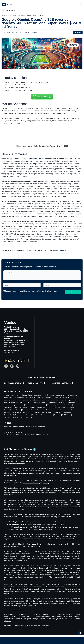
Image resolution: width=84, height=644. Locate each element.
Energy (55, 414)
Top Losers (69, 423)
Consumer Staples (66, 414)
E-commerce (22, 420)
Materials (69, 412)
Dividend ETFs (37, 398)
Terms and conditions (21, 435)
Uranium (22, 395)
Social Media (8, 417)
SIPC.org (52, 491)
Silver (15, 395)
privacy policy (47, 634)
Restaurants (46, 409)
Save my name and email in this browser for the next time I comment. (31, 291)
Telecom (71, 409)
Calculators (8, 435)
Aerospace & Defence (32, 409)
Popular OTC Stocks (44, 425)
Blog (15, 15)
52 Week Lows (59, 420)
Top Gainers (21, 412)
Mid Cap (16, 406)
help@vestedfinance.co (13, 350)
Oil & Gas (44, 406)
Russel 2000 (38, 401)
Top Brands (55, 403)
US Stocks (22, 15)
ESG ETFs (66, 398)
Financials (35, 414)
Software (19, 409)
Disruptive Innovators (40, 417)
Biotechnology (9, 409)
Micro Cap (65, 403)
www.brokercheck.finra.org (34, 491)
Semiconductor (40, 412)
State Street (24, 403)
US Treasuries (9, 398)
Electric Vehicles (10, 420)
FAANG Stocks (9, 425)
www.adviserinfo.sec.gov (29, 482)
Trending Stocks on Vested (25, 425)
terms (36, 634)
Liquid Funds (45, 395)
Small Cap (8, 406)
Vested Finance (6, 15)
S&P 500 (28, 401)
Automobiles (51, 412)
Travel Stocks (43, 423)
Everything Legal (48, 435)
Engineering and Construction (59, 406)
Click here (62, 250)
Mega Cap (35, 406)
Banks (30, 412)
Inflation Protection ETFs (53, 398)
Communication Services (58, 417)
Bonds (54, 395)
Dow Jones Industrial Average (55, 401)
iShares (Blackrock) (11, 403)
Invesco (33, 403)
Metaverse (72, 417)
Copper (30, 395)
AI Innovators (45, 414)
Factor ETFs (8, 401)
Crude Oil (7, 395)
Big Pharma (19, 423)
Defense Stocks (30, 423)
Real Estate (63, 395)
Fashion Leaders (46, 420)
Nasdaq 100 (19, 401)
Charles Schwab (43, 403)
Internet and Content (59, 409)
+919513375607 (10, 352)
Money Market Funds (23, 398)
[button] (3, 11)
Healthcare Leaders (56, 423)
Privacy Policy (36, 435)
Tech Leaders (71, 420)
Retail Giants (8, 423)
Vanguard (70, 401)
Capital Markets (9, 412)
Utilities (60, 412)
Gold (37, 395)
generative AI (35, 159)
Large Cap (25, 406)
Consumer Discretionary (23, 417)
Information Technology (12, 414)
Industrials (26, 414)
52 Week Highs (33, 420)
